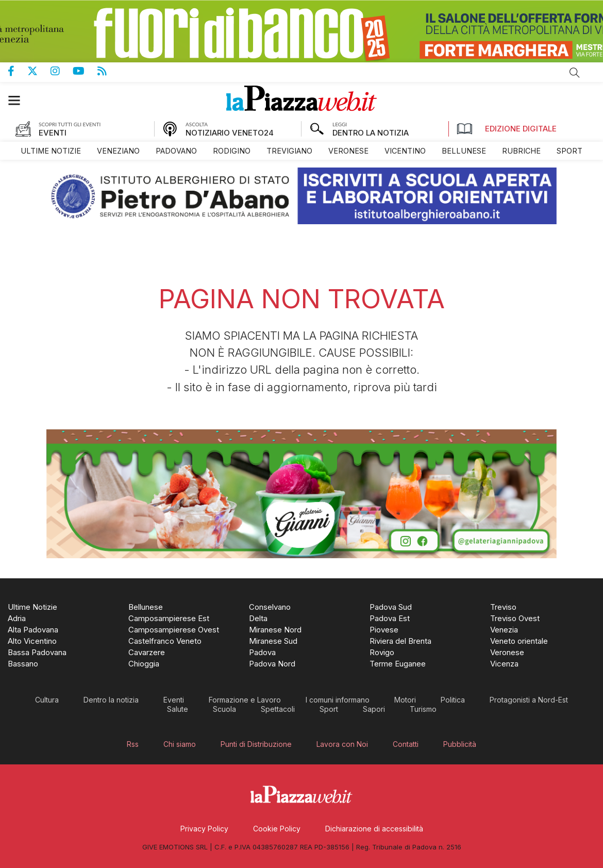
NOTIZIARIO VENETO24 (230, 133)
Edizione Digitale (507, 129)
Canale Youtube (85, 71)
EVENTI (53, 133)
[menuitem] (51, 151)
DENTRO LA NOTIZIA (371, 133)
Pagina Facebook (18, 71)
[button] (19, 100)
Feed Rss (108, 71)
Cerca (575, 73)
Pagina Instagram (62, 71)
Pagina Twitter (39, 71)
